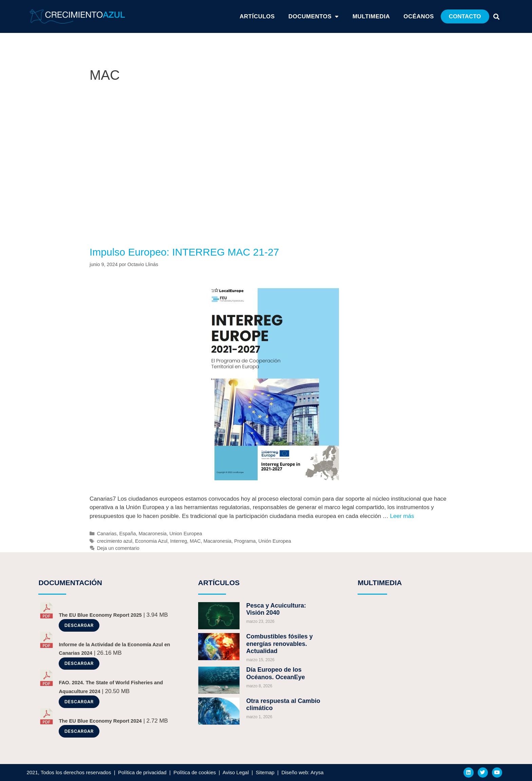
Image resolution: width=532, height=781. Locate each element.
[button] (465, 16)
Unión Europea (275, 541)
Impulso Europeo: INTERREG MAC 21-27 (184, 252)
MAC (195, 541)
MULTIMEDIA (380, 583)
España (127, 534)
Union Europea (186, 534)
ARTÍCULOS (257, 16)
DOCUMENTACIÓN (70, 583)
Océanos (419, 16)
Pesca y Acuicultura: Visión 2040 (276, 609)
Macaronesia (153, 534)
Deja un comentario (118, 548)
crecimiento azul (115, 541)
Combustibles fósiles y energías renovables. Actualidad (280, 644)
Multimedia (371, 16)
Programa (245, 541)
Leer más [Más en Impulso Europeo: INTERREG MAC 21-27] (402, 516)
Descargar (79, 625)
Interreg (179, 541)
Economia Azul (151, 541)
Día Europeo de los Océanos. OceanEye (276, 673)
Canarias (107, 534)
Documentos (314, 17)
